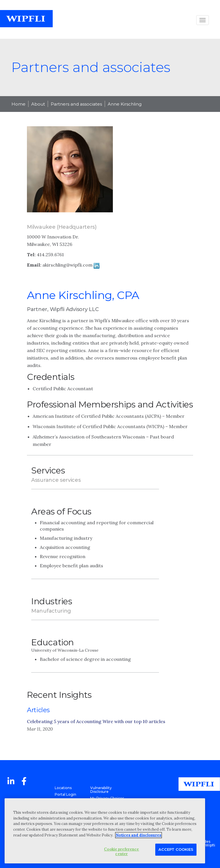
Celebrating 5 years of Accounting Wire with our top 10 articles (96, 721)
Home (18, 104)
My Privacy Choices (107, 798)
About (38, 104)
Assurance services (56, 480)
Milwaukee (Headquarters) (62, 227)
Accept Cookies (176, 849)
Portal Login (65, 794)
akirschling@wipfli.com (67, 265)
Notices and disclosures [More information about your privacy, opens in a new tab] (139, 835)
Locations (63, 788)
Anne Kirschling (125, 104)
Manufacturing (51, 611)
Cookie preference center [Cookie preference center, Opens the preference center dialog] (121, 852)
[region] (105, 831)
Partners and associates (76, 104)
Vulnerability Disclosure (101, 790)
